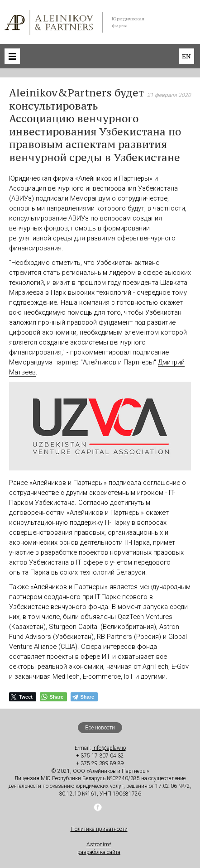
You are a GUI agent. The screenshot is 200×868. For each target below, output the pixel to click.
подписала (125, 483)
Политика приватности (99, 829)
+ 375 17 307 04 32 (100, 756)
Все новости (100, 728)
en (186, 56)
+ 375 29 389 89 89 (100, 763)
